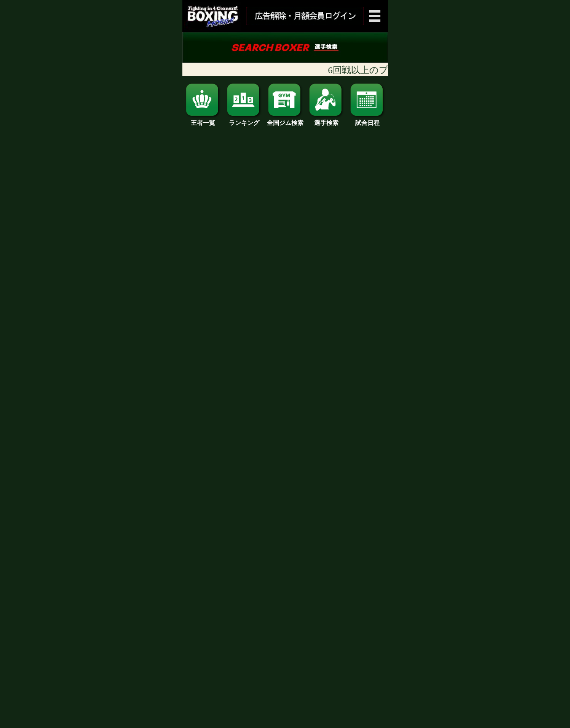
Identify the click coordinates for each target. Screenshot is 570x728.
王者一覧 (203, 120)
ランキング (244, 120)
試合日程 (367, 120)
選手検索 (326, 120)
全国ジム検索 (285, 120)
